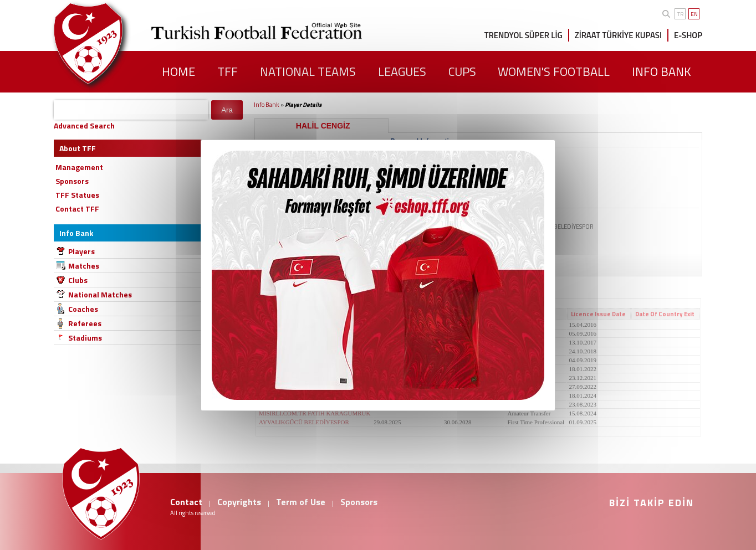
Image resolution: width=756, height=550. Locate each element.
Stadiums (85, 338)
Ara (227, 110)
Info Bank (267, 105)
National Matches (100, 294)
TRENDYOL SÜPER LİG (523, 35)
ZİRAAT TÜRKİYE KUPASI (618, 35)
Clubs (78, 280)
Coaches (83, 309)
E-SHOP (688, 35)
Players (81, 251)
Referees (85, 323)
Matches (84, 266)
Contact (186, 502)
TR (680, 14)
